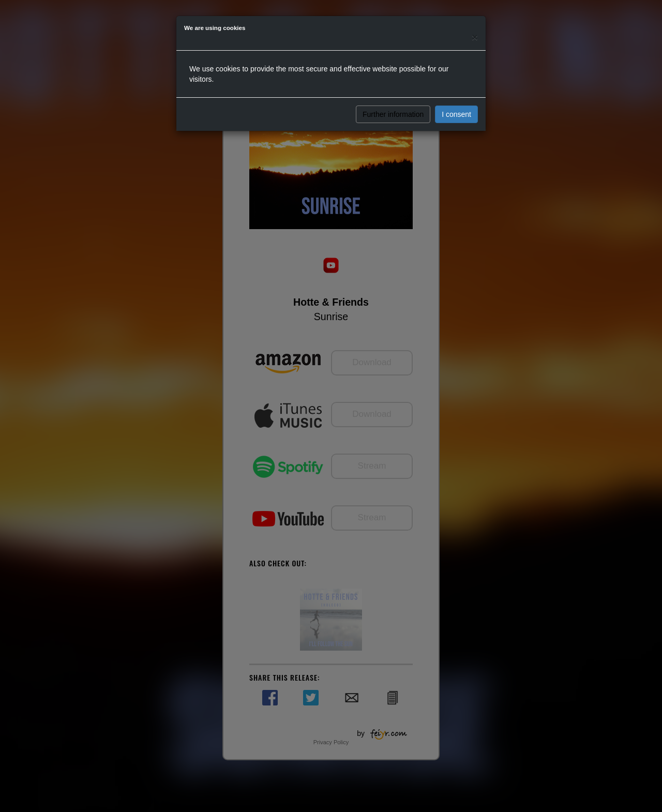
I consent (456, 114)
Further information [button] (393, 114)
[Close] (475, 37)
